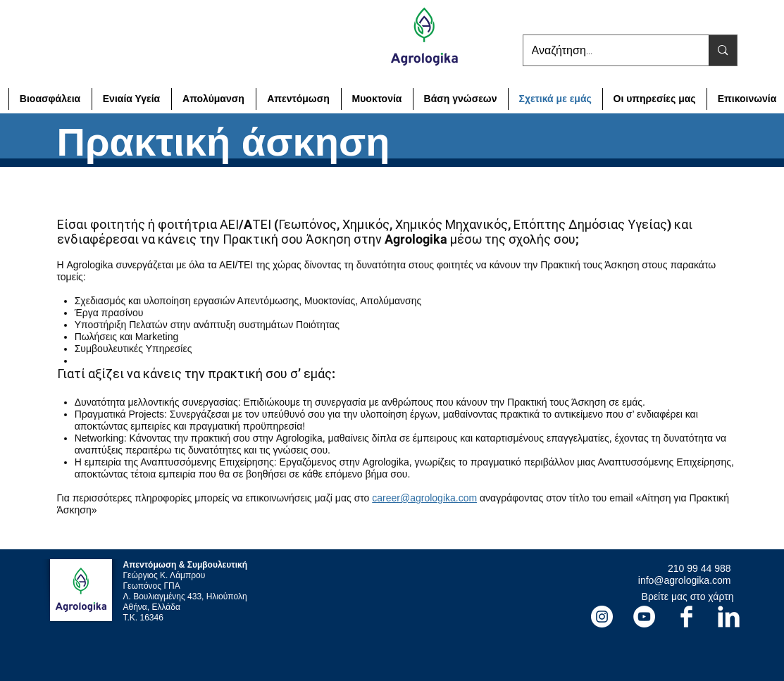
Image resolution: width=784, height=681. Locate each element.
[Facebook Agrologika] (686, 617)
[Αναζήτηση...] (606, 50)
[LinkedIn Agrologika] (729, 617)
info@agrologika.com (685, 580)
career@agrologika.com (424, 498)
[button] (655, 99)
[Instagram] (602, 617)
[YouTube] (644, 617)
